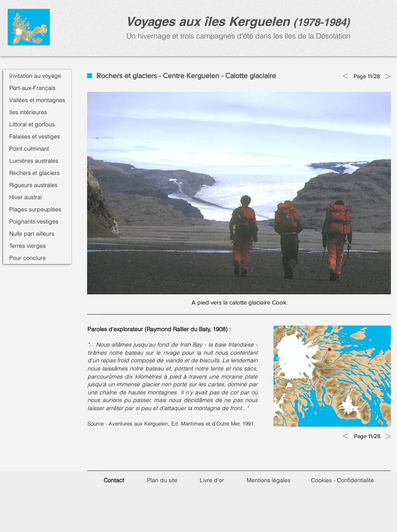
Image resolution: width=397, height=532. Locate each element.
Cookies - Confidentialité (343, 480)
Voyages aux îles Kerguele (204, 21)
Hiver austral (26, 197)
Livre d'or (212, 480)
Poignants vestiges (34, 221)
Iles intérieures (28, 112)
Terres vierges (28, 246)
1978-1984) (323, 22)
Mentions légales (269, 480)
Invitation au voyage (35, 76)
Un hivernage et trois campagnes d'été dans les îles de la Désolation (237, 36)
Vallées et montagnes (37, 100)
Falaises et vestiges (35, 136)
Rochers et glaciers (34, 173)
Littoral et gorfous (32, 124)
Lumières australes (34, 161)
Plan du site (162, 480)
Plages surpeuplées (35, 209)
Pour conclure (28, 258)
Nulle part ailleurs (32, 234)
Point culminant (29, 149)
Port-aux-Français (32, 88)
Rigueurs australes (33, 185)
